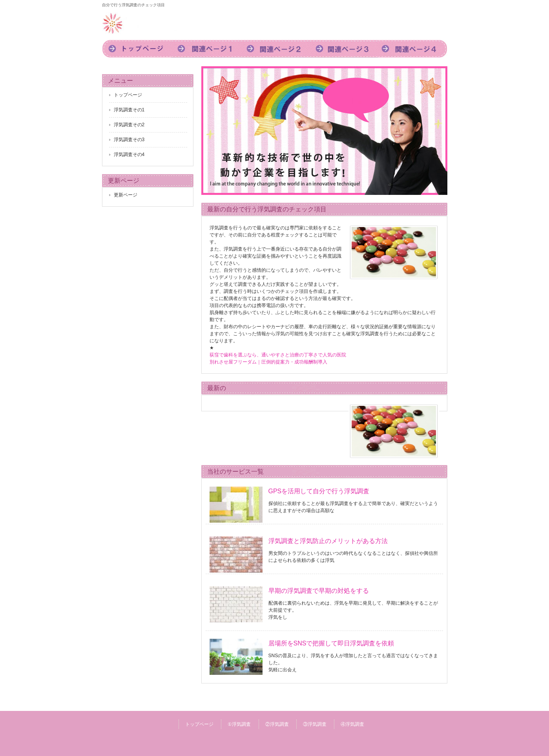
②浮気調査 (277, 724)
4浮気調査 (413, 49)
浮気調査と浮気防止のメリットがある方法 (328, 541)
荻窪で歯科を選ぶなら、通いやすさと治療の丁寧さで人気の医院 (278, 355)
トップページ (137, 49)
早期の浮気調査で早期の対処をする (319, 591)
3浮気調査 (344, 49)
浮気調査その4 (129, 154)
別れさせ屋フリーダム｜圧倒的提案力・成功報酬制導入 (268, 362)
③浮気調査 (315, 724)
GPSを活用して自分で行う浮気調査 (319, 491)
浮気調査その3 (129, 140)
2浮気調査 (275, 49)
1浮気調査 (206, 49)
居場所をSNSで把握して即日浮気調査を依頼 (331, 643)
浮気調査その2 (129, 125)
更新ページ (126, 195)
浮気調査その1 (129, 110)
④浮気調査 (352, 724)
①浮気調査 (239, 724)
